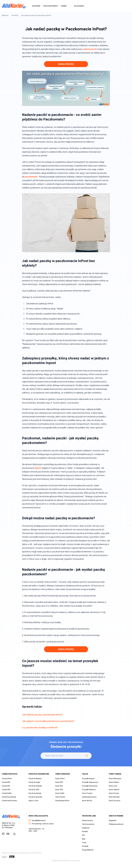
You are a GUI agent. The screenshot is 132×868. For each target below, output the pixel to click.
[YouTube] (8, 834)
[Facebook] (3, 834)
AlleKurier (5, 15)
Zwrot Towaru (87, 793)
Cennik (64, 6)
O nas (84, 843)
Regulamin (113, 820)
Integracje (86, 828)
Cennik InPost (7, 779)
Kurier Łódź (113, 786)
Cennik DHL (6, 786)
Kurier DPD (59, 782)
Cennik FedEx (7, 793)
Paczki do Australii (35, 797)
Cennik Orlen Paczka (9, 801)
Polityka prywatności (116, 824)
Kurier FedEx (60, 793)
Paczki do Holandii (35, 786)
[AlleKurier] (14, 6)
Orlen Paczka (60, 797)
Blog (84, 839)
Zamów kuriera (87, 820)
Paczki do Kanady (35, 793)
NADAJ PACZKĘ (66, 64)
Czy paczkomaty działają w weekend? (40, 728)
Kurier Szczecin (115, 801)
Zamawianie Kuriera (89, 797)
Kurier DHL (59, 786)
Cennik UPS (6, 790)
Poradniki (15, 15)
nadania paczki (90, 49)
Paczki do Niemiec (35, 779)
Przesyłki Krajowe (88, 779)
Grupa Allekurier (88, 850)
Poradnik (85, 846)
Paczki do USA (34, 790)
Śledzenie (36, 6)
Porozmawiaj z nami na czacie (41, 824)
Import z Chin (33, 801)
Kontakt (85, 831)
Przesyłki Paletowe (89, 790)
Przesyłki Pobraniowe (90, 786)
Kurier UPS (59, 790)
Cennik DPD (6, 782)
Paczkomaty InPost (62, 801)
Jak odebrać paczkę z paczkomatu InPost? (42, 715)
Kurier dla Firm (87, 801)
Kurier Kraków (114, 782)
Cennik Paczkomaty (9, 797)
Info (83, 835)
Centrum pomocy (51, 6)
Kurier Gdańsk (114, 790)
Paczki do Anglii (34, 782)
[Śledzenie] (87, 756)
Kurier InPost (60, 779)
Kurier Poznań (114, 793)
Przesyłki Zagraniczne (90, 782)
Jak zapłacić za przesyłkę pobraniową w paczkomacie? (48, 721)
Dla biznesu (79, 6)
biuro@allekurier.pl (37, 820)
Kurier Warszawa (115, 779)
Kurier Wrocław (114, 797)
